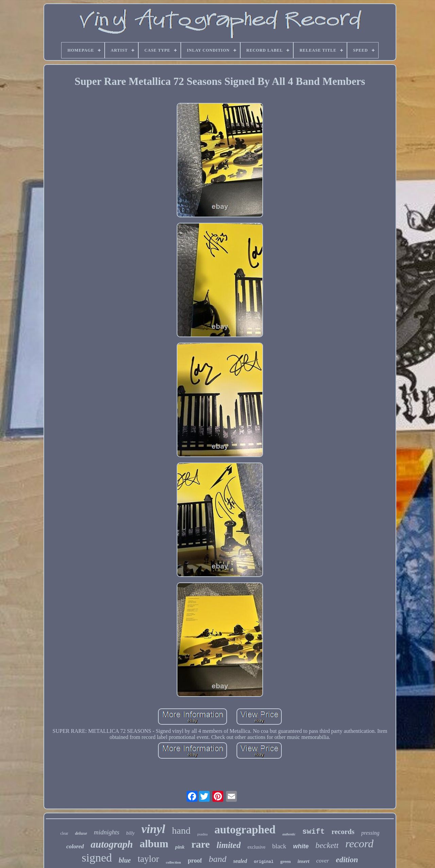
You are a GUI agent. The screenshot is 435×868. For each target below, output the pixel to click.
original (264, 862)
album (154, 844)
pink (180, 847)
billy (130, 833)
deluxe (81, 833)
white (301, 846)
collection (173, 862)
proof (195, 861)
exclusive (256, 847)
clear (64, 833)
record (359, 844)
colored (75, 846)
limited (229, 845)
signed (97, 858)
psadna (202, 834)
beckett (327, 845)
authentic (289, 834)
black (279, 846)
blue (125, 860)
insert (303, 861)
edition (347, 860)
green (286, 861)
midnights (107, 832)
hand (181, 830)
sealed (240, 861)
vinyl (153, 829)
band (217, 859)
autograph (112, 844)
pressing (370, 833)
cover (323, 861)
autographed (245, 830)
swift (314, 832)
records (343, 832)
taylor (148, 859)
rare (201, 844)
